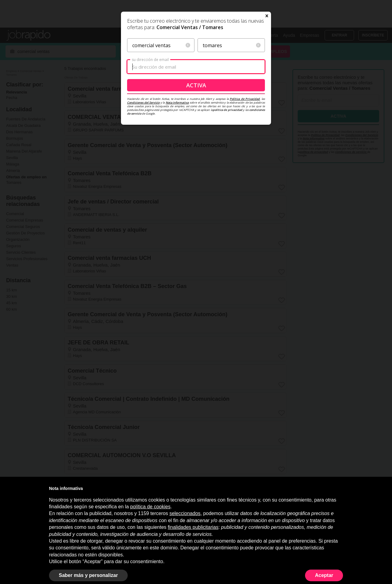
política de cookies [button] (150, 507)
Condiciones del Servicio (143, 161)
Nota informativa (177, 161)
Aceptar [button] (324, 575)
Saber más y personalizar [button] (88, 575)
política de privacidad (228, 169)
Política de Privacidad (245, 158)
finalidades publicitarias (193, 527)
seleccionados (185, 513)
